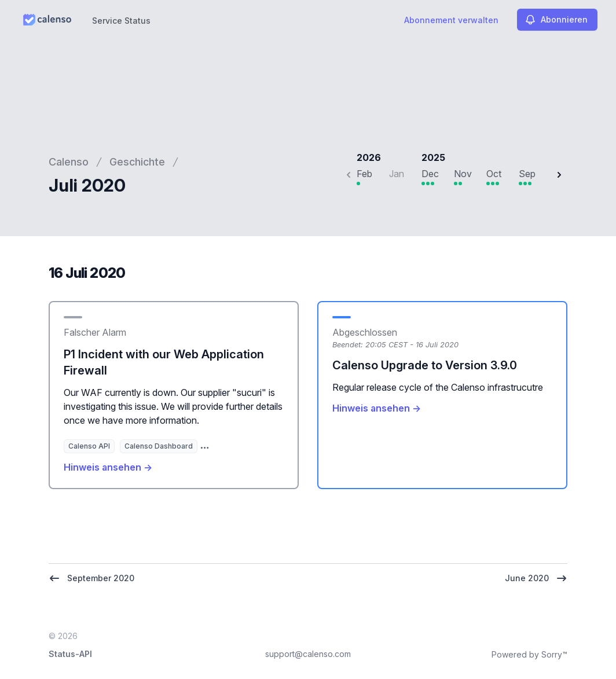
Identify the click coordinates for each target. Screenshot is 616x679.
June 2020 (536, 578)
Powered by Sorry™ (529, 654)
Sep (527, 174)
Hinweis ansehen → (108, 467)
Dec (430, 174)
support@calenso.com (308, 654)
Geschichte (137, 162)
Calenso (69, 162)
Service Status (121, 21)
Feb (364, 174)
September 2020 (91, 578)
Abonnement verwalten (451, 20)
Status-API (70, 654)
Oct (494, 174)
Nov (463, 174)
